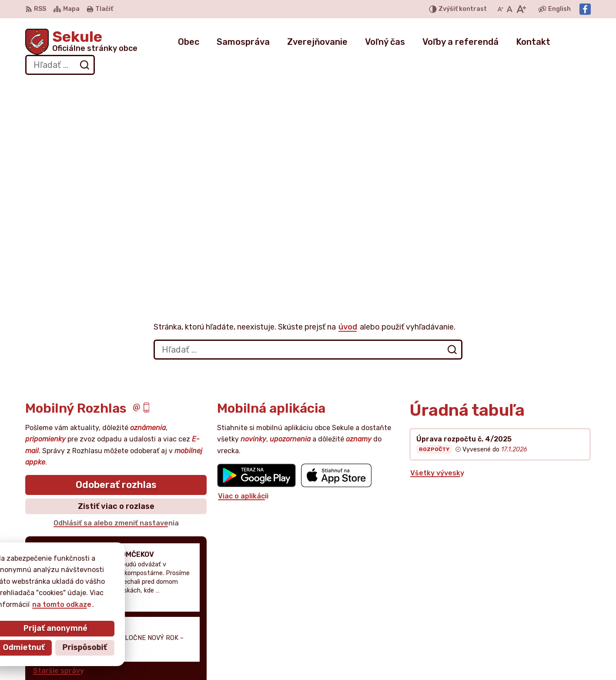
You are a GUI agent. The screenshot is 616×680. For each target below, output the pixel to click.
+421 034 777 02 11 (526, 617)
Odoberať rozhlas (116, 288)
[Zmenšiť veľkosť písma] (500, 9)
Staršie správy (59, 473)
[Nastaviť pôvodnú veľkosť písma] (510, 9)
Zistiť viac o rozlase (116, 309)
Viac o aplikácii (243, 299)
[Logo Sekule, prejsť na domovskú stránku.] (81, 42)
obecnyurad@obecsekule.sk (542, 627)
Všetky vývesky (437, 276)
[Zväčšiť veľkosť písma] (521, 9)
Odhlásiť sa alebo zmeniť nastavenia (116, 326)
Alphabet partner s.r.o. (154, 573)
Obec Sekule (103, 581)
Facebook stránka (525, 636)
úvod (348, 130)
